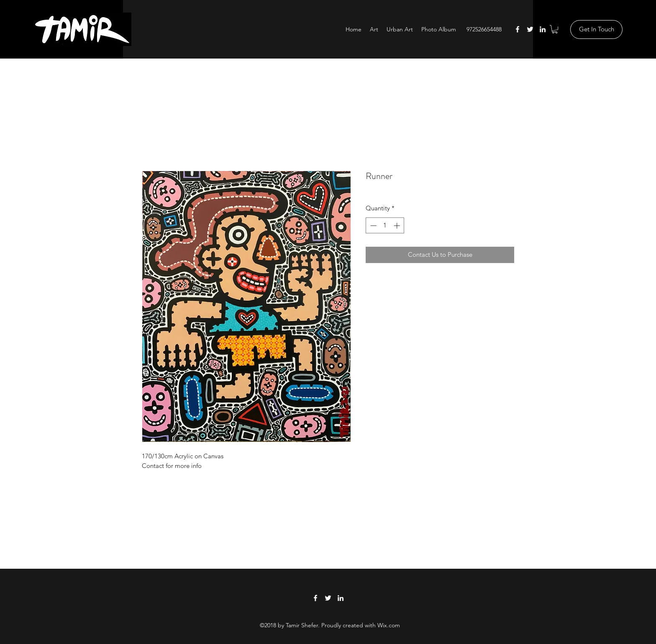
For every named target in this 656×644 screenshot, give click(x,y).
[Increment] (398, 226)
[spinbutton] (385, 226)
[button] (555, 29)
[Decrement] (373, 226)
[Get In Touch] (596, 29)
